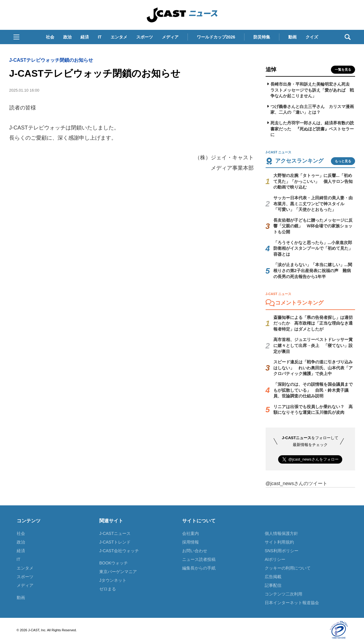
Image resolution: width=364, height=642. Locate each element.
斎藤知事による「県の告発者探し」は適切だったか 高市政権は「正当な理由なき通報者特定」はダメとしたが (313, 323)
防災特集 (262, 37)
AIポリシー (275, 559)
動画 (292, 37)
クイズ (312, 37)
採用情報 (190, 542)
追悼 (271, 70)
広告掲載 (273, 577)
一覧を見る (343, 70)
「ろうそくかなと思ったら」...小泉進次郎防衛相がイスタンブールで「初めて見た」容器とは (313, 248)
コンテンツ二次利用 (284, 594)
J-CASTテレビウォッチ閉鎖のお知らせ (51, 60)
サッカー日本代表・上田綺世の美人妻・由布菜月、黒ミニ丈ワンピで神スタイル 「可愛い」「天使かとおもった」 (313, 204)
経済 (85, 37)
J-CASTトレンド (115, 542)
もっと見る (343, 161)
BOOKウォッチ (114, 563)
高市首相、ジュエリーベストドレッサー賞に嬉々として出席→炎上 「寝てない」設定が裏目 (313, 345)
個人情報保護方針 (281, 533)
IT (100, 37)
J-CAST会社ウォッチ (119, 551)
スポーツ (145, 37)
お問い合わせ (195, 551)
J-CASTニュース (115, 533)
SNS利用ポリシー (282, 551)
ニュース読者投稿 (199, 559)
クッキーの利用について (288, 568)
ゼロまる (108, 589)
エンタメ (119, 37)
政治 (67, 37)
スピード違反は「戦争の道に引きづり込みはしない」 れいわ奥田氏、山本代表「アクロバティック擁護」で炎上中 (313, 368)
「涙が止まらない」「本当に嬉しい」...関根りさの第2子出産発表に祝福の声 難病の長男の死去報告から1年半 (313, 270)
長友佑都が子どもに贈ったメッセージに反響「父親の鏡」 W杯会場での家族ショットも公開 (313, 226)
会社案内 (190, 533)
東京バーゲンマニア (118, 572)
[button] (16, 37)
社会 (50, 37)
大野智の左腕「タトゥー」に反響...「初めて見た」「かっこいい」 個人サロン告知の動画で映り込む (313, 181)
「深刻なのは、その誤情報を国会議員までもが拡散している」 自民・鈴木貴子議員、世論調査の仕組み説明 (313, 390)
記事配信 (273, 585)
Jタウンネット (113, 580)
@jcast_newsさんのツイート (296, 483)
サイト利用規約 (279, 542)
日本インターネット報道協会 (292, 603)
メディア (170, 37)
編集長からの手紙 (199, 568)
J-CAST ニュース (182, 15)
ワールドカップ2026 (216, 37)
